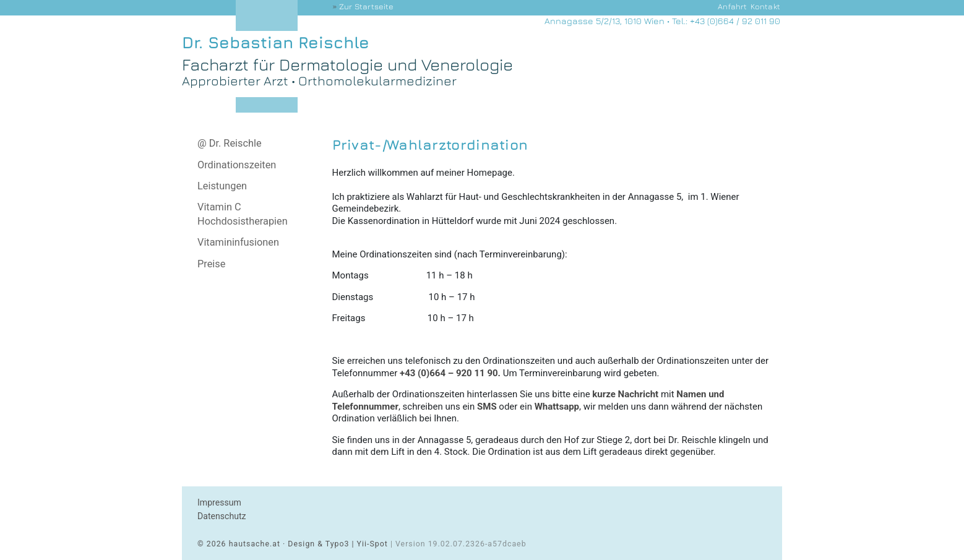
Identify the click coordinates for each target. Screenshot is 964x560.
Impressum (219, 502)
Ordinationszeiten (237, 165)
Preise (211, 264)
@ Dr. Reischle (230, 143)
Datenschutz (222, 516)
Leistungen (222, 186)
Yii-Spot (372, 544)
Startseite (366, 6)
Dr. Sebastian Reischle (276, 42)
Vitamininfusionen (238, 242)
